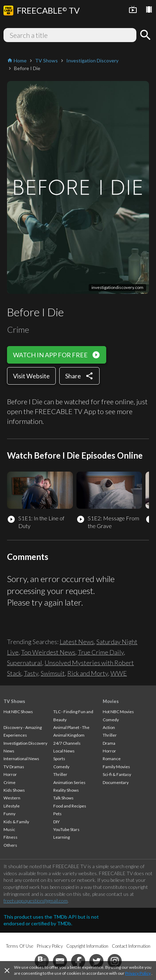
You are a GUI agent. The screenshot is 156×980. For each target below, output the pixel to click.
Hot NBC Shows (18, 712)
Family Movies (116, 767)
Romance (112, 759)
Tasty (31, 673)
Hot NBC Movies (118, 712)
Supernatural (25, 663)
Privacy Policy (138, 973)
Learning (62, 837)
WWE (119, 673)
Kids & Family (16, 822)
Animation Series (69, 782)
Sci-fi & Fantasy (117, 774)
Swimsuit (53, 673)
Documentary (116, 782)
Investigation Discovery (25, 743)
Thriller (60, 774)
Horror (10, 774)
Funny (9, 814)
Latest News (77, 642)
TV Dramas (14, 767)
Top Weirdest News (48, 652)
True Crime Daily (101, 652)
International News (21, 759)
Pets (57, 814)
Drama (109, 743)
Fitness (11, 837)
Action (109, 727)
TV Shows (14, 701)
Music (9, 829)
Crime (9, 782)
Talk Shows (63, 798)
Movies (111, 701)
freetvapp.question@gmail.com (36, 901)
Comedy (61, 767)
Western (12, 798)
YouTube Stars (66, 829)
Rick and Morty (88, 673)
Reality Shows (66, 790)
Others (10, 845)
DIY (56, 822)
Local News (64, 751)
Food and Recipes (70, 806)
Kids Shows (14, 790)
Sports (59, 759)
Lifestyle (12, 806)
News (9, 751)
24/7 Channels (67, 743)
